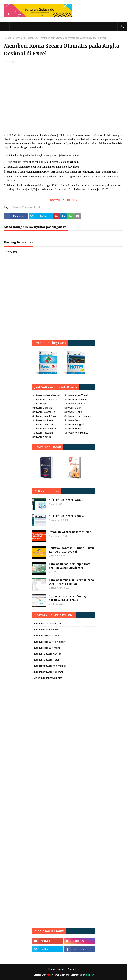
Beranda (8, 38)
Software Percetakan (44, 412)
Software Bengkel (74, 424)
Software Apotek (42, 437)
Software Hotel (73, 429)
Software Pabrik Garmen (78, 416)
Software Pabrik (73, 412)
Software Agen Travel (76, 395)
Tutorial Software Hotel (46, 660)
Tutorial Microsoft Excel (27, 38)
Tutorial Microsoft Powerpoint (50, 642)
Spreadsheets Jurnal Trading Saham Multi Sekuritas (68, 598)
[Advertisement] (63, 95)
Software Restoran (43, 433)
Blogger (89, 975)
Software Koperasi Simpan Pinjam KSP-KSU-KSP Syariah (71, 550)
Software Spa (40, 404)
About (61, 969)
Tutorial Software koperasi (48, 672)
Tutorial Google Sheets (46, 630)
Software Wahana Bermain (47, 395)
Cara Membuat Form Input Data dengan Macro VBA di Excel (70, 566)
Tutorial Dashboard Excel (47, 624)
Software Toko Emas (76, 399)
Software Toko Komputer (46, 399)
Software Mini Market (76, 433)
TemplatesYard (61, 975)
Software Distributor (43, 424)
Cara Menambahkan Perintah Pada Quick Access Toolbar (71, 582)
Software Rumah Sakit (44, 416)
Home (51, 969)
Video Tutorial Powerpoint (48, 678)
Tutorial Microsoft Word (47, 648)
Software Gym (72, 420)
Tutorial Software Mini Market (50, 666)
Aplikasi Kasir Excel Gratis (66, 500)
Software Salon (73, 408)
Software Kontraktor (43, 420)
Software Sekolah (42, 408)
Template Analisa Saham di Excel (70, 532)
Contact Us (74, 969)
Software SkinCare (75, 404)
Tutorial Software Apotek (47, 654)
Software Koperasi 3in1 (45, 429)
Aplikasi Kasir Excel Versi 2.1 (67, 516)
